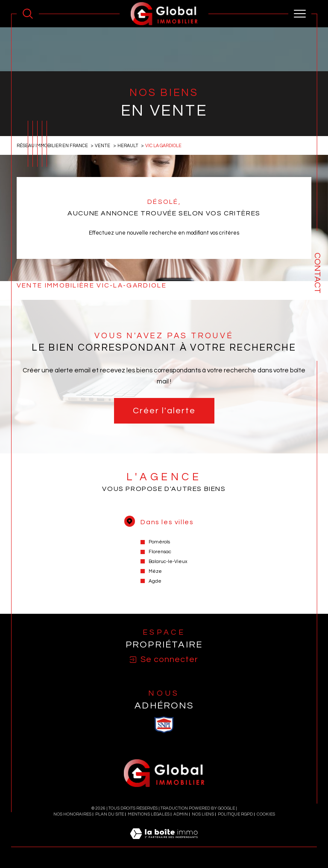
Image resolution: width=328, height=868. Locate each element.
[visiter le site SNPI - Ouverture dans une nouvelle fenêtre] (164, 725)
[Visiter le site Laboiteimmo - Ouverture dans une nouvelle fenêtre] (164, 843)
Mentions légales (149, 814)
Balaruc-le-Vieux (168, 562)
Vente (102, 146)
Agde (155, 581)
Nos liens (203, 814)
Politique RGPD (235, 814)
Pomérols (159, 542)
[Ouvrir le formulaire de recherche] (28, 14)
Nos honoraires (72, 814)
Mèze (155, 571)
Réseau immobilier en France (52, 146)
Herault (128, 146)
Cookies (266, 814)
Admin (181, 814)
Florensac (160, 552)
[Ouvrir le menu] (300, 14)
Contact (317, 273)
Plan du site (110, 814)
